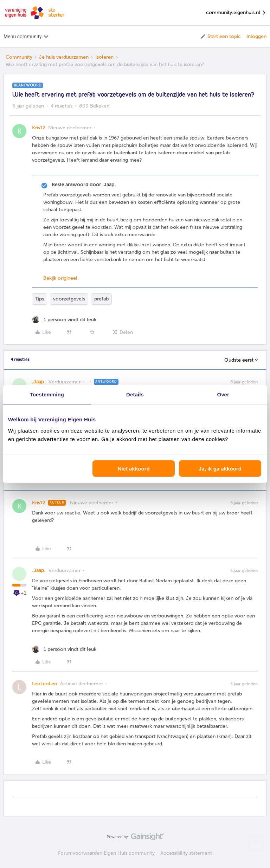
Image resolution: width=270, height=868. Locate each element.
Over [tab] (223, 394)
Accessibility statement (186, 853)
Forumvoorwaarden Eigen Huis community (106, 853)
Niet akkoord (134, 468)
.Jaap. (39, 382)
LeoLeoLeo (45, 684)
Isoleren (104, 57)
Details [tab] (135, 394)
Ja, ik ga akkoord (220, 468)
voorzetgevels (69, 299)
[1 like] (64, 320)
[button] (220, 37)
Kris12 (39, 128)
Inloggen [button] (256, 36)
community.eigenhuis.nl (236, 13)
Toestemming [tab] (47, 394)
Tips (40, 299)
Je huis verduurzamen (64, 57)
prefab (101, 299)
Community (19, 57)
